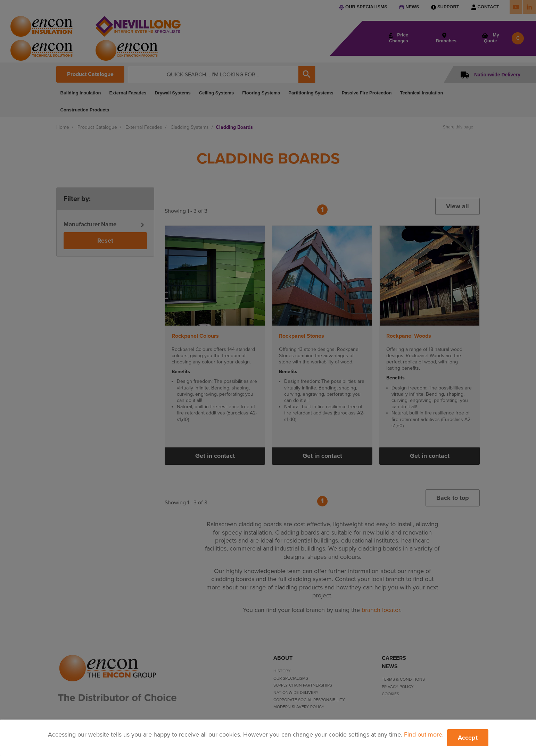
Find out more (423, 734)
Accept (468, 738)
